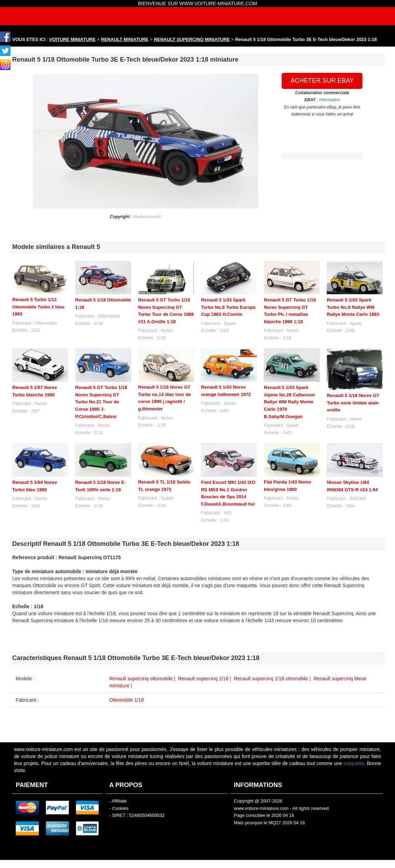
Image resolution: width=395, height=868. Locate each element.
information (329, 100)
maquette (354, 763)
